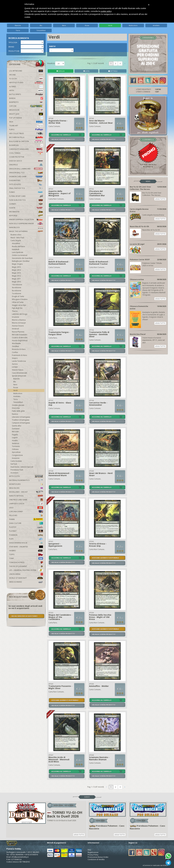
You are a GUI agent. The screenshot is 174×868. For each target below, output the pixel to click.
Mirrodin (15, 432)
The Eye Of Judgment (26, 566)
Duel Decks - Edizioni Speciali (22, 467)
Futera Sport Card (26, 196)
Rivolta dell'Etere (18, 246)
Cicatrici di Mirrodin (20, 338)
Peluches (26, 515)
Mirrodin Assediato (20, 335)
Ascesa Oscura (18, 326)
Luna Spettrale (18, 252)
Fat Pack (14, 464)
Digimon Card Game (26, 177)
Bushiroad (26, 145)
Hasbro (26, 551)
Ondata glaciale (18, 405)
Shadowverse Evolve (26, 543)
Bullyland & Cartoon (26, 141)
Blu (41, 25)
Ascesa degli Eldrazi (20, 340)
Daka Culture (26, 523)
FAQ (89, 850)
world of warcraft (26, 578)
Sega (26, 122)
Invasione (16, 458)
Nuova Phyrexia (18, 332)
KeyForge (26, 216)
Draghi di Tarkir (18, 296)
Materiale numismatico (26, 480)
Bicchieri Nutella (26, 137)
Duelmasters (26, 180)
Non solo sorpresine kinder (26, 224)
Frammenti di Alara (19, 355)
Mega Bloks (26, 488)
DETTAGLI (113, 71)
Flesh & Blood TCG (26, 200)
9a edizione (17, 288)
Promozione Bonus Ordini (98, 857)
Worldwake (16, 343)
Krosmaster (26, 212)
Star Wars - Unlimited (26, 547)
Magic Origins (17, 264)
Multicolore (133, 25)
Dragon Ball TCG (26, 173)
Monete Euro (26, 484)
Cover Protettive (17, 157)
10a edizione (17, 285)
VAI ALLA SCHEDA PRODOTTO (63, 139)
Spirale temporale (19, 376)
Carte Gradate (16, 461)
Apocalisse (16, 452)
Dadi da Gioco (26, 161)
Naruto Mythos (26, 496)
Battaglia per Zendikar (21, 261)
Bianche (18, 25)
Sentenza (15, 443)
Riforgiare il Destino (20, 299)
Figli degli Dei (17, 308)
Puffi (26, 539)
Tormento (16, 446)
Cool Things (26, 153)
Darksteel (16, 429)
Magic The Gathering (26, 231)
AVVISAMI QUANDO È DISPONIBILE (105, 558)
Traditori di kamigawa (21, 420)
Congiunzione (17, 455)
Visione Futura (18, 370)
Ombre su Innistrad (20, 255)
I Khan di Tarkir (18, 302)
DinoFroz (26, 165)
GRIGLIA (61, 71)
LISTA (86, 71)
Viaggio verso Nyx (19, 305)
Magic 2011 (16, 279)
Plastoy (26, 527)
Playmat (26, 531)
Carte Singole (16, 241)
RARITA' (52, 46)
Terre (18, 30)
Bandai (26, 98)
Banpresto (26, 102)
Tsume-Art (26, 126)
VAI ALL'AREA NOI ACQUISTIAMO (24, 616)
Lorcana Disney (26, 512)
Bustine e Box (16, 235)
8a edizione (17, 291)
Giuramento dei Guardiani (22, 258)
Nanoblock (26, 227)
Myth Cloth (26, 476)
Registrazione (93, 852)
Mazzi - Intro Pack (17, 238)
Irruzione (15, 317)
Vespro (15, 358)
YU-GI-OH (26, 79)
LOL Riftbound (26, 71)
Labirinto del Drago (20, 314)
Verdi (110, 25)
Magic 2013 (16, 273)
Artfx (26, 90)
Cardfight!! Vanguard (26, 149)
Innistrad (15, 329)
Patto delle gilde (18, 411)
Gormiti (26, 204)
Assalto (15, 440)
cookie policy (106, 11)
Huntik (26, 208)
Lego (26, 508)
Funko (26, 192)
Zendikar (15, 346)
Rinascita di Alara (19, 349)
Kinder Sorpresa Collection (26, 220)
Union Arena (26, 574)
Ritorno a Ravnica (19, 320)
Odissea (15, 449)
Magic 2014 (16, 270)
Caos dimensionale (20, 373)
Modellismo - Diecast (26, 492)
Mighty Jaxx (26, 114)
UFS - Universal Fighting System (26, 570)
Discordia (16, 408)
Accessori (14, 473)
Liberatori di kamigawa (21, 417)
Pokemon (26, 535)
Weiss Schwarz (26, 582)
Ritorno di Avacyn (19, 323)
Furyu (26, 130)
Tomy (26, 558)
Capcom (26, 106)
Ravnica (15, 414)
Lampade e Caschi (26, 504)
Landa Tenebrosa (19, 361)
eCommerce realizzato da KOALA (155, 865)
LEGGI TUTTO (160, 199)
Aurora (15, 364)
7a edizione (17, 293)
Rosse (87, 25)
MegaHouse (26, 110)
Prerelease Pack (17, 470)
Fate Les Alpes (26, 184)
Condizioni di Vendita (96, 859)
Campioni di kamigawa (21, 423)
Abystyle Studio (26, 83)
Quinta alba (17, 426)
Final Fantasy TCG (26, 188)
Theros (15, 311)
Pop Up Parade (26, 118)
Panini (26, 519)
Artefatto (156, 25)
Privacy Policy (93, 855)
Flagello (15, 435)
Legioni (15, 438)
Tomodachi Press (26, 562)
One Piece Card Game (26, 500)
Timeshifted (41, 30)
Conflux (15, 352)
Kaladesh (16, 249)
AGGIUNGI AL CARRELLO (61, 135)
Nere (64, 25)
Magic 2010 (16, 282)
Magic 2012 (16, 276)
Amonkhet (16, 243)
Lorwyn (15, 367)
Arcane (26, 75)
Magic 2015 (16, 267)
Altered (26, 87)
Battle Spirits (26, 94)
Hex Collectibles (26, 133)
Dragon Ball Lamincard (26, 169)
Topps (26, 554)
